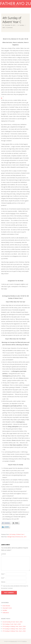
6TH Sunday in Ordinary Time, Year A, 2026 (14, 626)
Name (3, 574)
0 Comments (9, 28)
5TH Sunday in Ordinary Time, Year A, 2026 (14, 629)
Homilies (22, 25)
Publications (6, 613)
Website (3, 582)
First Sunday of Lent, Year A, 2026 (12, 624)
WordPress (24, 641)
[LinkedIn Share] (6, 527)
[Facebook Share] (6, 523)
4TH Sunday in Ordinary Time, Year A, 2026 (14, 631)
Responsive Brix (14, 641)
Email (3, 578)
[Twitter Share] (16, 523)
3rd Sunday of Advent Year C (17, 534)
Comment (3, 555)
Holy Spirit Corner (7, 608)
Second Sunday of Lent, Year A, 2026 (12, 622)
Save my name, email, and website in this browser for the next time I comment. (15, 587)
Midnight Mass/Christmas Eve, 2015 (17, 537)
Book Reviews (6, 606)
